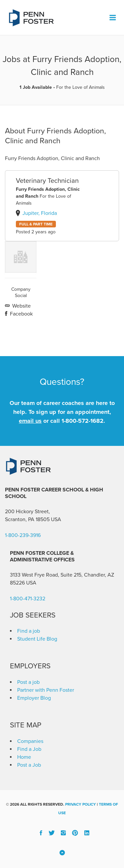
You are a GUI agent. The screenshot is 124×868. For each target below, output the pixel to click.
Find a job (29, 631)
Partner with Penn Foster (46, 690)
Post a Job (29, 765)
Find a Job (29, 749)
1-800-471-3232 (28, 599)
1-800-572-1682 (83, 421)
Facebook (21, 314)
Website (21, 306)
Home (24, 757)
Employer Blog (34, 698)
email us (30, 421)
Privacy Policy (81, 804)
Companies (30, 741)
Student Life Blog (37, 639)
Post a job (28, 682)
